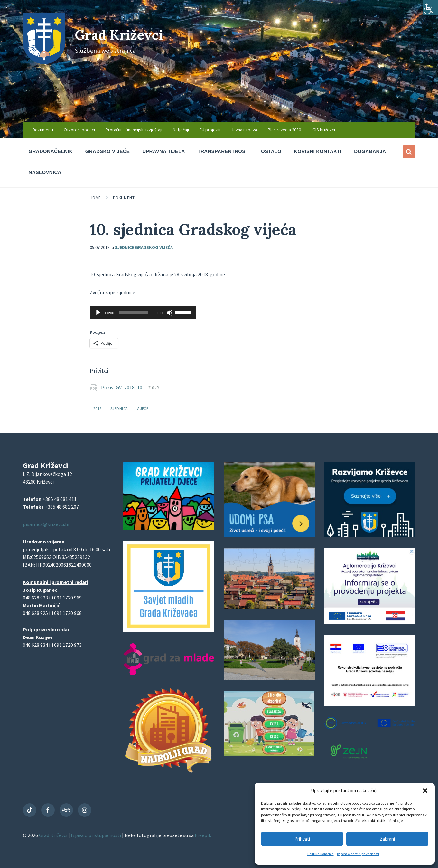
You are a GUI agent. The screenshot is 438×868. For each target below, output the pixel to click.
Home (95, 198)
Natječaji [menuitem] (181, 130)
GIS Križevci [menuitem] (324, 130)
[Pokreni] (98, 313)
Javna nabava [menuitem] (244, 130)
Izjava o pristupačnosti (96, 835)
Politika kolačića (321, 854)
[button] (425, 791)
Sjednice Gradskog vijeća (144, 247)
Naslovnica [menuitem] (45, 172)
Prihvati (302, 839)
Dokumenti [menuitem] (43, 130)
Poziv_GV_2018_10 (122, 387)
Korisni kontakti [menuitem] (318, 151)
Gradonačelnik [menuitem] (51, 151)
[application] (143, 313)
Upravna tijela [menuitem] (164, 151)
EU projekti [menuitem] (210, 130)
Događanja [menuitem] (370, 151)
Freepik (203, 835)
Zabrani (387, 839)
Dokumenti (124, 198)
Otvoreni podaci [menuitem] (79, 130)
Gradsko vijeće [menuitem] (107, 151)
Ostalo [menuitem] (271, 151)
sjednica (119, 408)
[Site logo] (44, 62)
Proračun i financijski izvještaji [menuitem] (134, 130)
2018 (98, 408)
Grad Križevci (126, 34)
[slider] (134, 313)
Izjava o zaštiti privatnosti (358, 854)
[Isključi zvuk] (170, 313)
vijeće (143, 408)
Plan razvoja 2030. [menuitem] (285, 130)
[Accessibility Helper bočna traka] (430, 8)
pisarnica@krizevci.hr (46, 524)
